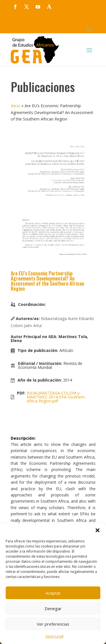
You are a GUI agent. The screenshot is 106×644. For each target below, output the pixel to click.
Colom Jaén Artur (26, 326)
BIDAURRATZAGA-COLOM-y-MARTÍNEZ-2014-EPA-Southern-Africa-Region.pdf (56, 397)
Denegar (53, 608)
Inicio (16, 106)
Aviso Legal (55, 636)
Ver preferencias (53, 624)
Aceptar (53, 593)
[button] (98, 530)
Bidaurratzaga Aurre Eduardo (68, 318)
